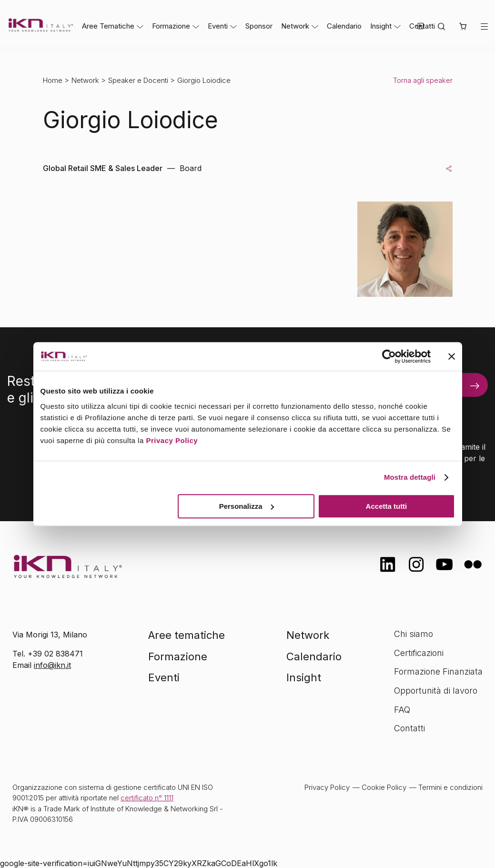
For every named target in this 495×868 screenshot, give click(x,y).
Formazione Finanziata (438, 671)
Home (53, 80)
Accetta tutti (387, 506)
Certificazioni (419, 653)
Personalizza (247, 506)
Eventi (218, 26)
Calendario (344, 26)
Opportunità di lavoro (436, 691)
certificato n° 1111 (147, 798)
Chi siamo (414, 634)
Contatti (409, 728)
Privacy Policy (172, 440)
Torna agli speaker (423, 80)
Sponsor (259, 26)
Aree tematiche (187, 635)
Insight (381, 26)
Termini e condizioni (450, 787)
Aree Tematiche (108, 26)
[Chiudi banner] (452, 356)
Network (295, 26)
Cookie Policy (384, 787)
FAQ (402, 710)
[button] (463, 27)
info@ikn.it (52, 665)
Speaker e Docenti (138, 80)
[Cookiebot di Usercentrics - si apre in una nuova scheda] (389, 356)
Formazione (171, 26)
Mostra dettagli (410, 477)
